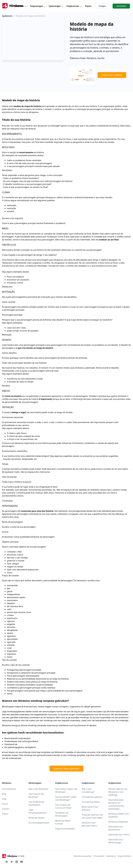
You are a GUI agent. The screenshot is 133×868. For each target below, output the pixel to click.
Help (4, 799)
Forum (5, 804)
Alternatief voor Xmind (119, 835)
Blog (4, 794)
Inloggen (102, 6)
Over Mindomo (9, 789)
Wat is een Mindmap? (39, 789)
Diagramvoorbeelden (65, 829)
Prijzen (88, 6)
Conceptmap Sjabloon (92, 797)
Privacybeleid (99, 856)
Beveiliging (111, 856)
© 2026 (13, 856)
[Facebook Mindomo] (7, 862)
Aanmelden (121, 6)
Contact (6, 809)
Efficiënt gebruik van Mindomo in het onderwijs (118, 792)
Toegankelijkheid (124, 856)
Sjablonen (7, 16)
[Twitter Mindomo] (12, 862)
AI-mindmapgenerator (39, 823)
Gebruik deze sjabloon (112, 75)
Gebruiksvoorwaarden (83, 856)
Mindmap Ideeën (37, 818)
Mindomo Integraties (118, 822)
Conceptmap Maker (91, 802)
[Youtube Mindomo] (22, 862)
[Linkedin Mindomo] (17, 862)
